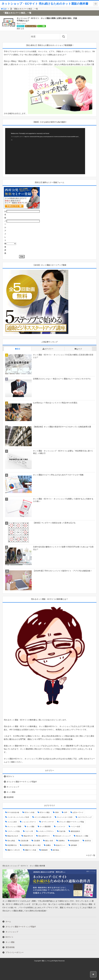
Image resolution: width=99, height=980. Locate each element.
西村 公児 (20, 29)
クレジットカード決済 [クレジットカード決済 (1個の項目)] (65, 817)
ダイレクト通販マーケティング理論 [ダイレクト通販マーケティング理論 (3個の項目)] (72, 822)
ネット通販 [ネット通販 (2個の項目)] (31, 827)
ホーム (8, 922)
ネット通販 (42, 26)
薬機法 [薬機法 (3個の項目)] (48, 845)
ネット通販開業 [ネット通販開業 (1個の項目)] (45, 827)
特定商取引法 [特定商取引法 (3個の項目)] (12, 845)
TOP (4, 9)
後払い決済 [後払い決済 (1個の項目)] (49, 841)
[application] (45, 151)
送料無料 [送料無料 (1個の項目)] (74, 845)
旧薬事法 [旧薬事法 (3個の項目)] (61, 841)
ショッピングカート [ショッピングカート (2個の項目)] (29, 822)
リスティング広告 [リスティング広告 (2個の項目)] (14, 831)
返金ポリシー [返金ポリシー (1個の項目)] (61, 845)
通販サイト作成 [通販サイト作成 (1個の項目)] (31, 850)
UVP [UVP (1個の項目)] (66, 812)
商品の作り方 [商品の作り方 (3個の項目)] (28, 836)
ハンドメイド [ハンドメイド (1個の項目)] (61, 827)
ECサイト (21, 26)
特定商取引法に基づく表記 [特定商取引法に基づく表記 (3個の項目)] (31, 845)
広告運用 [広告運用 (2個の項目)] (37, 841)
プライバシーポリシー (15, 952)
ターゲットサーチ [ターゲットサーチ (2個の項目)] (48, 822)
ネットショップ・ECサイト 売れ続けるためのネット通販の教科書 (45, 4)
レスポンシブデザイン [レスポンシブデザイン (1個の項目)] (46, 831)
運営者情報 (10, 947)
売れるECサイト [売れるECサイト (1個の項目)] (44, 836)
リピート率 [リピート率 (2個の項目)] (29, 831)
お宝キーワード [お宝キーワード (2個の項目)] (78, 812)
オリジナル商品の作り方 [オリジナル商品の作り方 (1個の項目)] (43, 817)
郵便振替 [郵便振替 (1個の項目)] (44, 850)
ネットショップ (31, 26)
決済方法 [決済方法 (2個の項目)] (88, 841)
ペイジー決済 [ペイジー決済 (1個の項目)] (75, 827)
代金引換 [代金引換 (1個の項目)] (62, 831)
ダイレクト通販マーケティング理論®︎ (22, 782)
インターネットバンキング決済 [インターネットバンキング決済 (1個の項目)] (18, 817)
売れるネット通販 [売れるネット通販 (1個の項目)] (82, 836)
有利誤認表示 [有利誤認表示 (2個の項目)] (75, 841)
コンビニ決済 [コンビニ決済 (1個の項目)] (12, 822)
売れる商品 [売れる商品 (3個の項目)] (11, 841)
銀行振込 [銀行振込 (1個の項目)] (56, 850)
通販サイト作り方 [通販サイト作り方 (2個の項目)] (14, 850)
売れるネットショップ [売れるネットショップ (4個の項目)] (63, 836)
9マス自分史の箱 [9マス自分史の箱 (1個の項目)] (13, 812)
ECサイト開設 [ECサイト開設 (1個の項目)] (45, 812)
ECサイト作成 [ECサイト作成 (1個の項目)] (29, 812)
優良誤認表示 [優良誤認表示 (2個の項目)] (75, 831)
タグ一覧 (92, 855)
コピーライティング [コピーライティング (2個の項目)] (85, 817)
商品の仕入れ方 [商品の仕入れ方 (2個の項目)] (13, 836)
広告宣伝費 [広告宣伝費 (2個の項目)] (24, 841)
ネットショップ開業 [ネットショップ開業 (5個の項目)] (14, 827)
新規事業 (10, 797)
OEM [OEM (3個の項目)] (57, 812)
